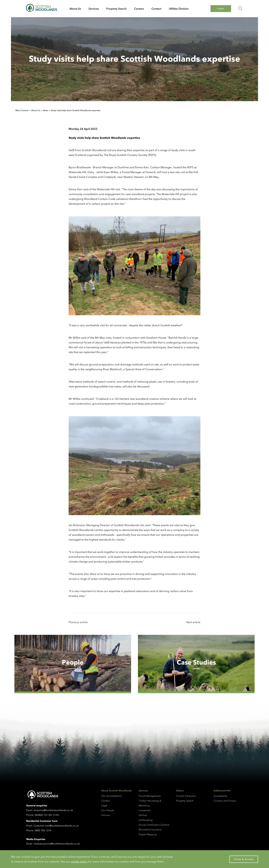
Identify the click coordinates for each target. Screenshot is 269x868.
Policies (106, 815)
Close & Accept (244, 859)
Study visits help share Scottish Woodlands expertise (76, 110)
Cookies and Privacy (225, 801)
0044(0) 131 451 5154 (47, 815)
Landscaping (146, 820)
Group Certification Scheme (154, 825)
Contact (156, 9)
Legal (104, 806)
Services (94, 9)
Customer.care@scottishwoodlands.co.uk (56, 826)
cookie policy (79, 861)
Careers (139, 9)
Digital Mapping (148, 834)
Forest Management (150, 796)
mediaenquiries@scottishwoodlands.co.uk (57, 844)
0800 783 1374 (43, 830)
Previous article (78, 622)
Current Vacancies (186, 796)
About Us (75, 9)
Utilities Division (179, 9)
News (45, 110)
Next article (193, 622)
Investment (145, 810)
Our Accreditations (112, 796)
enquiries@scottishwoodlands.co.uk (53, 810)
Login (221, 8)
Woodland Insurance (150, 830)
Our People (108, 810)
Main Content (22, 110)
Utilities (143, 815)
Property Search (116, 9)
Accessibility (220, 796)
